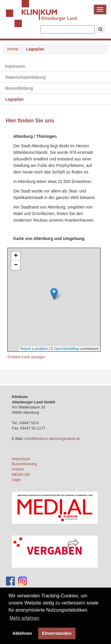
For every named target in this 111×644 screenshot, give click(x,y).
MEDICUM (21, 475)
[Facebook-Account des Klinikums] (10, 581)
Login (16, 480)
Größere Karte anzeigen (26, 357)
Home (13, 49)
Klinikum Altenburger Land (41, 18)
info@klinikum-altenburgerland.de (53, 439)
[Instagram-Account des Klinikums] (22, 581)
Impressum (15, 66)
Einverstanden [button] (57, 633)
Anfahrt (18, 469)
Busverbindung (24, 464)
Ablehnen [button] (22, 633)
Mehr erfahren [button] (24, 618)
